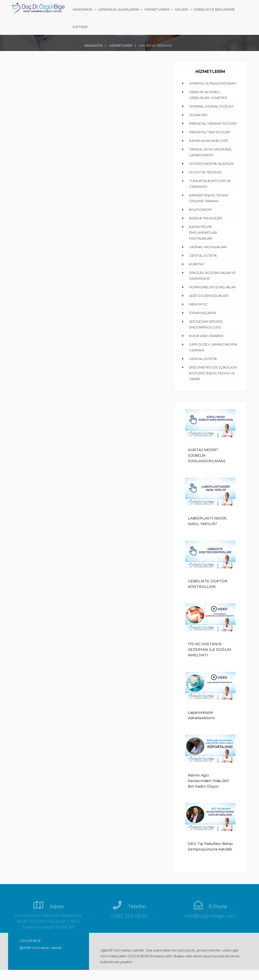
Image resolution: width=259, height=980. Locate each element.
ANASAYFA (93, 45)
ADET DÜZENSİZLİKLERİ (209, 296)
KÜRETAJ (197, 264)
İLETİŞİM (80, 27)
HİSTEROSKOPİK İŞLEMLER (211, 164)
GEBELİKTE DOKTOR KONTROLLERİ (208, 584)
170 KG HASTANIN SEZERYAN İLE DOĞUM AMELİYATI (210, 650)
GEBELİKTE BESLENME (214, 9)
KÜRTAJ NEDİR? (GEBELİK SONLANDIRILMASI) (207, 455)
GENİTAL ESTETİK (203, 255)
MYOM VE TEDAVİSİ (206, 172)
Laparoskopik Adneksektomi (201, 715)
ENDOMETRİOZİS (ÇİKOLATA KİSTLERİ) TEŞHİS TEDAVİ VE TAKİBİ (213, 373)
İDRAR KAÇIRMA (203, 313)
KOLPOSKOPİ (201, 210)
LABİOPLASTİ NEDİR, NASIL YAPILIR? (208, 521)
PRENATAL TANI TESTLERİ (210, 132)
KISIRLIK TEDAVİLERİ (206, 218)
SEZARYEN (198, 115)
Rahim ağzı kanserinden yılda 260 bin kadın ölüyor (208, 781)
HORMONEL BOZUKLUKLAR (212, 287)
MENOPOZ (198, 304)
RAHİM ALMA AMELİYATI (209, 141)
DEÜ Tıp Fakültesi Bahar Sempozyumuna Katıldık (210, 846)
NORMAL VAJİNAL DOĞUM (211, 106)
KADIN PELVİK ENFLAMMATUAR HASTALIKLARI (203, 233)
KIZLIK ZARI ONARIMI (206, 336)
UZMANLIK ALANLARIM (119, 9)
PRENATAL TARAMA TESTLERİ (213, 123)
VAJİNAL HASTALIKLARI (208, 247)
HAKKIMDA (83, 9)
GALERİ (182, 9)
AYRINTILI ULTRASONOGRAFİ (213, 83)
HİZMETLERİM (157, 9)
